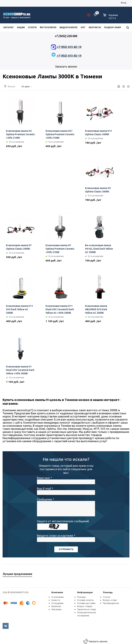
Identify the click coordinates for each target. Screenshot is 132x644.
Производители (111, 603)
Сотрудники (57, 603)
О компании (57, 597)
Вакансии (56, 606)
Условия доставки (86, 603)
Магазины (56, 609)
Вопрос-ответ (110, 600)
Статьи (106, 597)
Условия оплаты (85, 600)
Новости (56, 600)
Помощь (108, 592)
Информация (85, 592)
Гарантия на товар (87, 609)
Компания (57, 592)
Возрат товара (85, 606)
